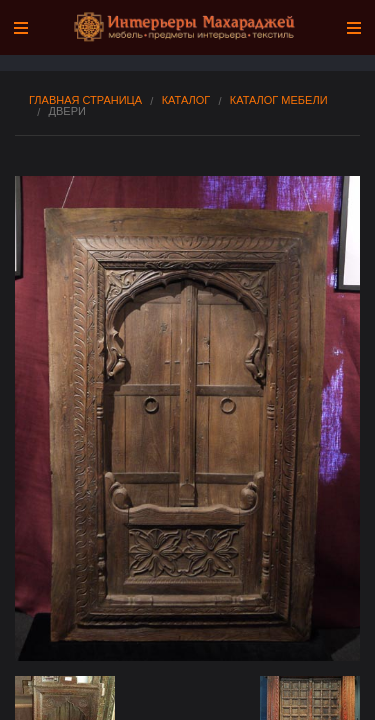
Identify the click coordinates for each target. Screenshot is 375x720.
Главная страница (85, 100)
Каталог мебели (279, 100)
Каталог (186, 100)
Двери (67, 111)
